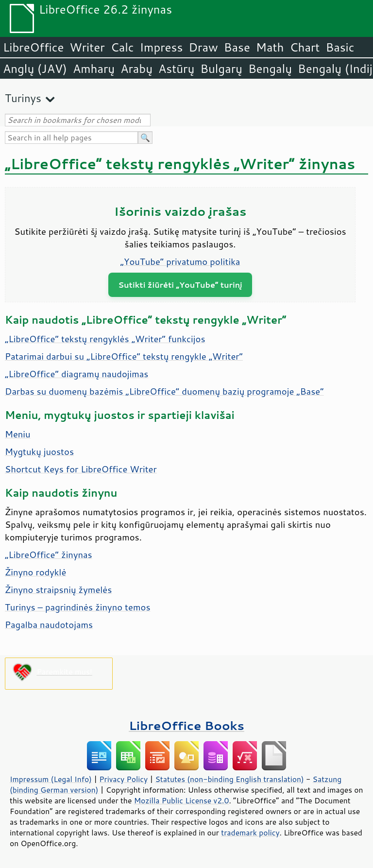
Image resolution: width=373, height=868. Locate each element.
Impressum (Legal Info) (51, 779)
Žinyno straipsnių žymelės (58, 590)
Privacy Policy (123, 779)
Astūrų (176, 69)
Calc (122, 47)
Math (270, 47)
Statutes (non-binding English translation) (229, 779)
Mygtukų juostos (39, 451)
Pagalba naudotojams (49, 625)
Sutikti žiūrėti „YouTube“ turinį (180, 285)
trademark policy (250, 833)
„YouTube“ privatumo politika (180, 261)
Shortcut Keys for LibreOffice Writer (81, 469)
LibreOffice (33, 47)
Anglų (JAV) (35, 69)
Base (237, 47)
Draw (203, 47)
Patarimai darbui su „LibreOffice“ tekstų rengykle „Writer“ (124, 356)
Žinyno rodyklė (35, 572)
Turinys (23, 98)
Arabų (136, 69)
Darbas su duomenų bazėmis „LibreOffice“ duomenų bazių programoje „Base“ (164, 391)
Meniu (18, 434)
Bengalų (270, 69)
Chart (305, 47)
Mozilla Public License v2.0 (182, 800)
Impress (161, 47)
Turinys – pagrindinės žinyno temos (78, 607)
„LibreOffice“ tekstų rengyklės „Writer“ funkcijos (105, 339)
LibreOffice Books (186, 725)
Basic (340, 47)
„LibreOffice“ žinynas (49, 555)
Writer (87, 47)
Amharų (94, 69)
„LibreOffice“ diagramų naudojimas (77, 374)
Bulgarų (221, 69)
